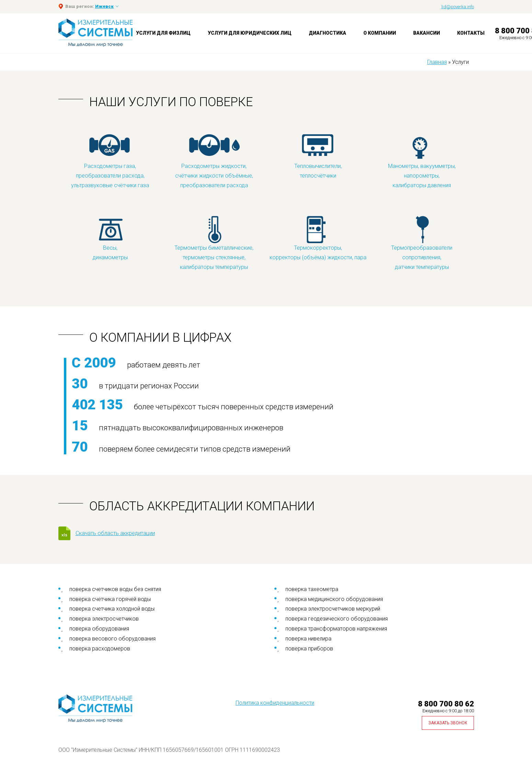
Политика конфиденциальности (275, 703)
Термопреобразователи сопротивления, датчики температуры (422, 243)
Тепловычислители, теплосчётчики (318, 156)
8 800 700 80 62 (446, 704)
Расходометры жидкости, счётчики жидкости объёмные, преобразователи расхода (214, 161)
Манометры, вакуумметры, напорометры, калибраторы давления (422, 161)
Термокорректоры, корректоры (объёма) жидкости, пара (318, 238)
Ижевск (104, 6)
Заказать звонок (448, 723)
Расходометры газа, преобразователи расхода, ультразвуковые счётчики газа (110, 161)
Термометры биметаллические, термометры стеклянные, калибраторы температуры (214, 243)
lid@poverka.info (458, 7)
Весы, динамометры (110, 238)
